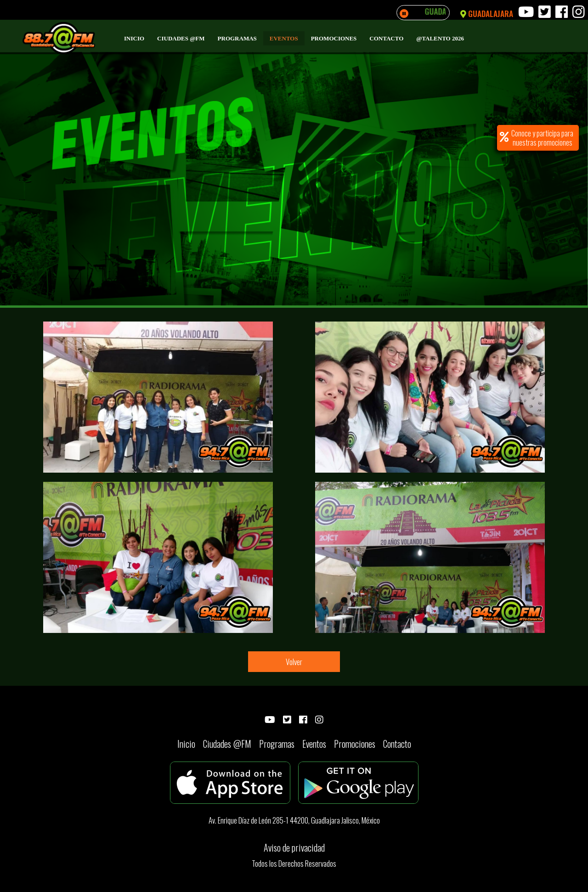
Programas (237, 38)
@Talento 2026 (440, 38)
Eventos (284, 38)
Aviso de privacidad (294, 847)
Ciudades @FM (181, 38)
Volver (294, 662)
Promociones (334, 38)
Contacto (386, 38)
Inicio (134, 38)
